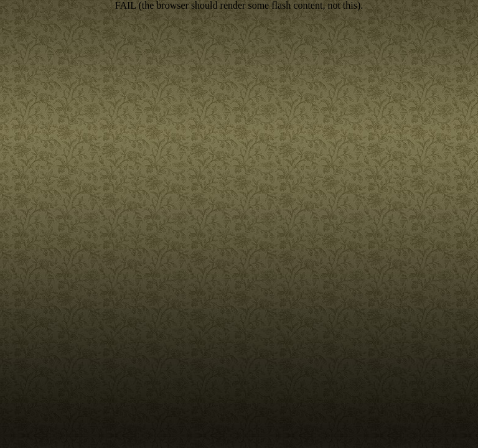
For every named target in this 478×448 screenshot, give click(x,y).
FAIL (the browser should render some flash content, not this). (239, 5)
